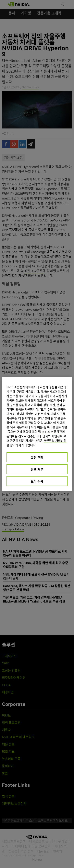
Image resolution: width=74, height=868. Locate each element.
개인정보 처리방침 (55, 441)
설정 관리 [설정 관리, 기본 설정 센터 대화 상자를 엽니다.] (37, 458)
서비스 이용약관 (52, 432)
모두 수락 (37, 481)
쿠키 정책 (16, 414)
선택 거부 (37, 469)
